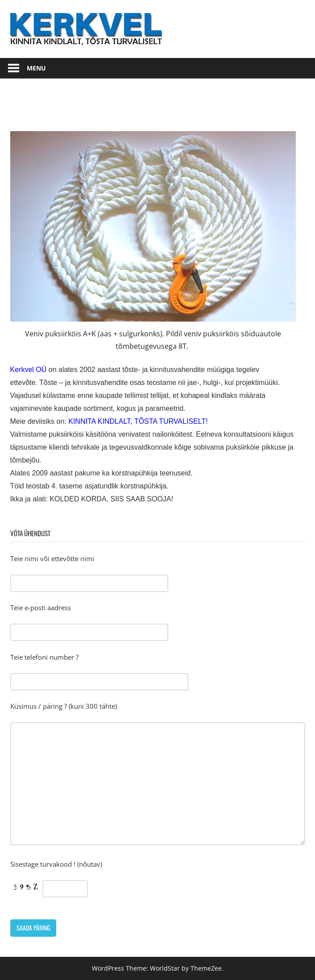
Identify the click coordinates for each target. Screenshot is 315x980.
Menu (36, 68)
